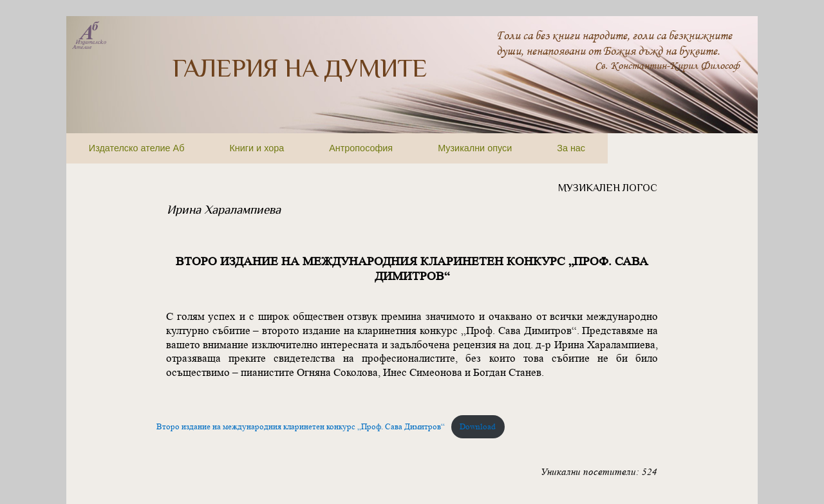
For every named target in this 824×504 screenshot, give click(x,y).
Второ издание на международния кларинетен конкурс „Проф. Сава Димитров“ (301, 426)
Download (478, 426)
